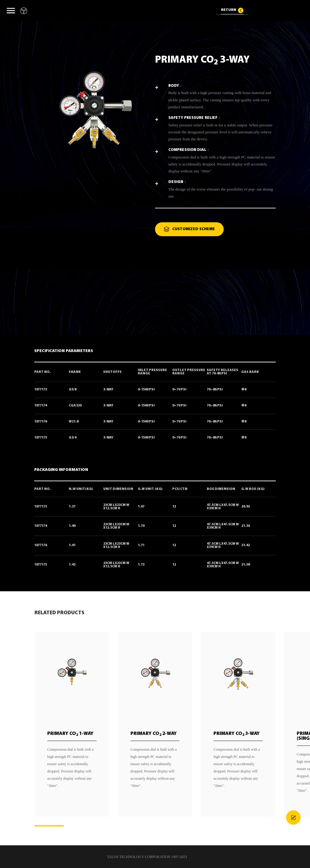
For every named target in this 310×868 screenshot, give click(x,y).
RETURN (229, 10)
